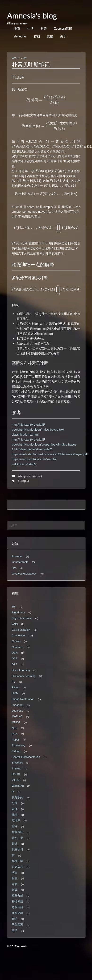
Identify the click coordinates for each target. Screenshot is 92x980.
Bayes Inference (22, 618)
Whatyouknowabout (30, 476)
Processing (19, 745)
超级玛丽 (17, 907)
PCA (15, 734)
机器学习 (23, 481)
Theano (17, 768)
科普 (44, 28)
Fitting (16, 687)
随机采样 (17, 913)
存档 (37, 36)
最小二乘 (17, 838)
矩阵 (15, 890)
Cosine (16, 641)
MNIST (16, 722)
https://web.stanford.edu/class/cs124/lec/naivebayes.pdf (50, 454)
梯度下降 (17, 861)
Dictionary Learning (24, 676)
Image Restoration (23, 699)
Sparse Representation (26, 757)
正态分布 (17, 867)
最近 (15, 844)
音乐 (15, 919)
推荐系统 (17, 832)
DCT (15, 658)
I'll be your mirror (17, 23)
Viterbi (16, 780)
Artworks (20, 36)
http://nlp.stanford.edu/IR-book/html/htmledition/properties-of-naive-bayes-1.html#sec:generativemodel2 (45, 444)
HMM (15, 693)
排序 (15, 826)
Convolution (19, 635)
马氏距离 (17, 924)
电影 (15, 884)
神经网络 (17, 901)
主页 (17, 28)
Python (16, 751)
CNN (15, 624)
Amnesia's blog (32, 16)
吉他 (15, 809)
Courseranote (20, 562)
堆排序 (16, 820)
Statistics (17, 762)
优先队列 (17, 797)
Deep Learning (21, 670)
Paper (15, 739)
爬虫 (15, 878)
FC (14, 682)
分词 (15, 803)
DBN (15, 653)
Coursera (17, 647)
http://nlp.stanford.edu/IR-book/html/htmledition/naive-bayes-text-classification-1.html (38, 430)
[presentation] (46, 100)
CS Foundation (21, 630)
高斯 (15, 930)
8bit (14, 606)
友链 (50, 36)
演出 (15, 872)
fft (13, 791)
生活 (30, 28)
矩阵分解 (17, 895)
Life (14, 568)
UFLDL (16, 774)
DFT (15, 664)
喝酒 (15, 815)
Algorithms (18, 612)
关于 (63, 36)
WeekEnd (18, 786)
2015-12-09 (19, 58)
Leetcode (17, 711)
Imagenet (18, 705)
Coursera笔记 (63, 28)
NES (15, 728)
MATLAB (17, 716)
